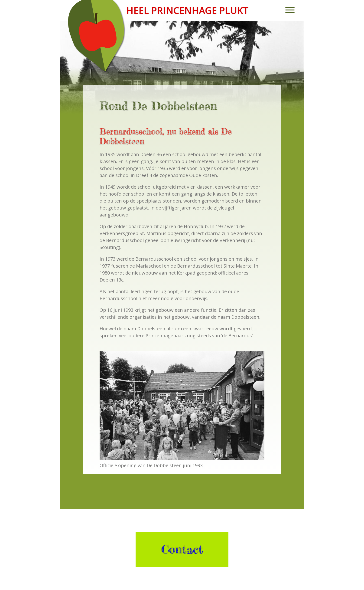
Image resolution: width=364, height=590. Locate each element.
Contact (182, 549)
